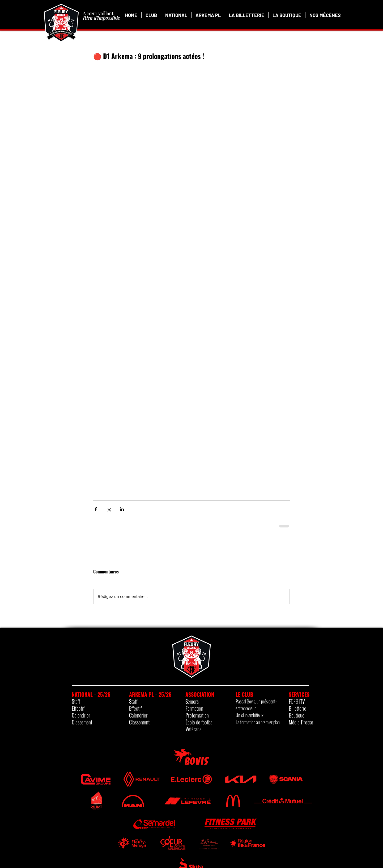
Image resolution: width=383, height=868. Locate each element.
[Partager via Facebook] (96, 509)
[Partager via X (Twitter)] (109, 509)
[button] (151, 15)
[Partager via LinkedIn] (122, 509)
